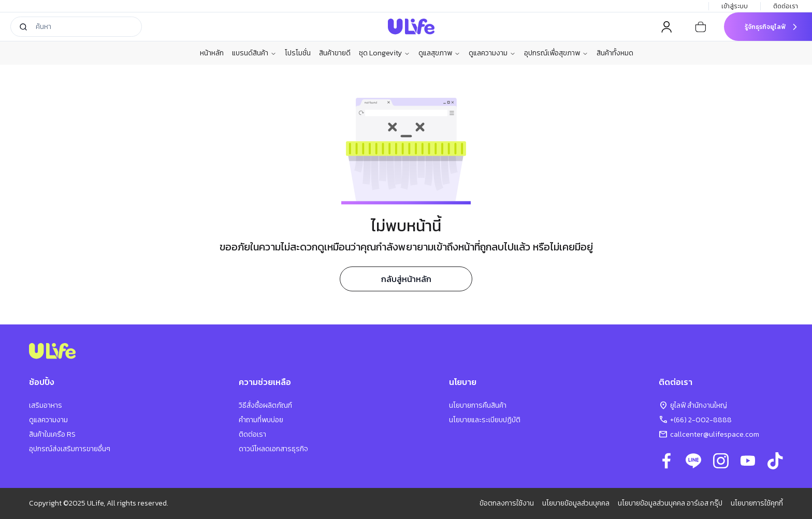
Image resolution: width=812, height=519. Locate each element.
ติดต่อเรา (786, 6)
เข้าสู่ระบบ (735, 6)
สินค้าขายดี (335, 53)
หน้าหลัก (212, 53)
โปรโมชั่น (298, 53)
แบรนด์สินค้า (254, 53)
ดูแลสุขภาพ (439, 53)
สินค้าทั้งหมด (615, 53)
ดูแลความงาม (492, 53)
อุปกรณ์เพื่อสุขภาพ (556, 53)
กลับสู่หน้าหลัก (406, 279)
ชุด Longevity (385, 53)
